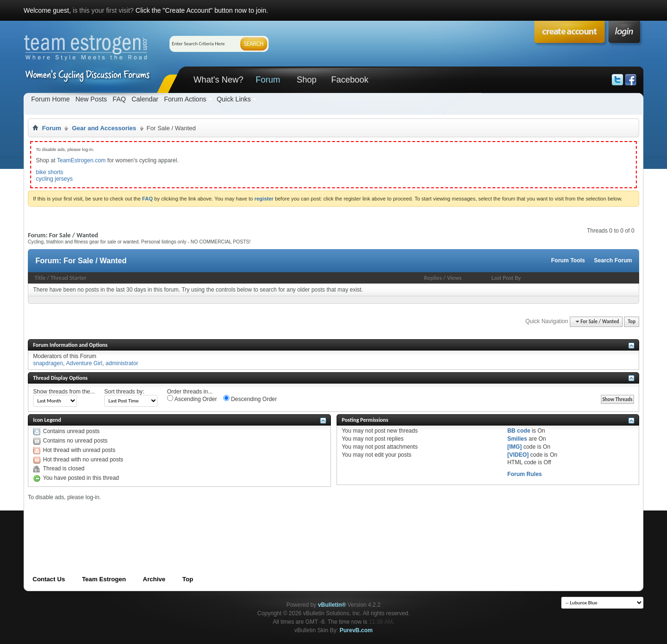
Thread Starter (68, 278)
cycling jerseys (54, 179)
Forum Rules (525, 474)
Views (454, 278)
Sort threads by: (124, 392)
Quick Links (234, 99)
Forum (268, 80)
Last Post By (506, 278)
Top (632, 322)
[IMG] (515, 447)
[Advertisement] (200, 522)
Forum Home (51, 99)
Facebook (350, 80)
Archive (154, 579)
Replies (433, 278)
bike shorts (50, 172)
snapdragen (48, 363)
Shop (306, 80)
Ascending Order (192, 399)
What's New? (218, 80)
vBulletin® (332, 605)
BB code (519, 431)
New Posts (91, 99)
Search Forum (613, 260)
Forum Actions (185, 99)
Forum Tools (568, 260)
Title (40, 278)
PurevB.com (356, 630)
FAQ (119, 99)
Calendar (145, 99)
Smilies (517, 439)
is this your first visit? (103, 10)
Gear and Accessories (104, 128)
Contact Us (49, 579)
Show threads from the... (64, 392)
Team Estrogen (104, 579)
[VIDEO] (518, 455)
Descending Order (250, 399)
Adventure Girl (84, 363)
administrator (122, 363)
